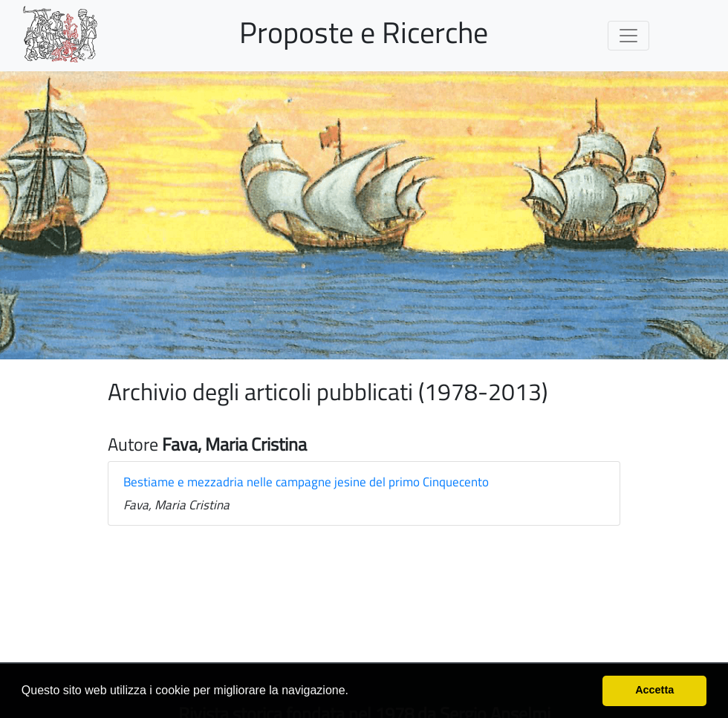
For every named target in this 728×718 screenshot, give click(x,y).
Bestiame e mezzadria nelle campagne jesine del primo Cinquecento (306, 482)
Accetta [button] (654, 690)
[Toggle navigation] (628, 36)
